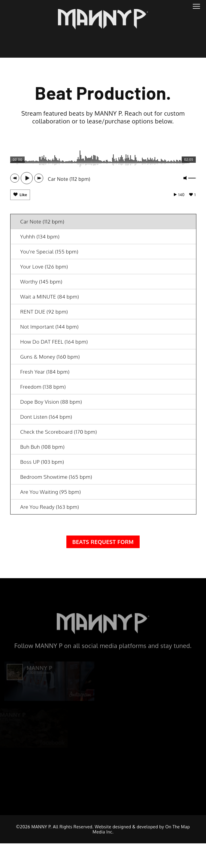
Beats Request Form (103, 545)
